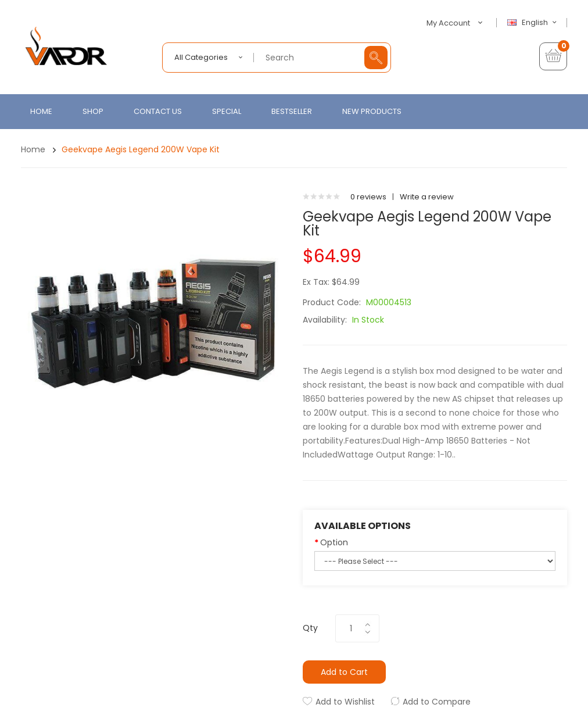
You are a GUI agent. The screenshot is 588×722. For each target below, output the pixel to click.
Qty (310, 628)
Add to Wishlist (345, 702)
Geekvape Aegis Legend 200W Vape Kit (141, 149)
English (533, 23)
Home (33, 149)
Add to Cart (344, 672)
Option (334, 542)
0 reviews (368, 197)
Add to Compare (437, 702)
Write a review (427, 197)
